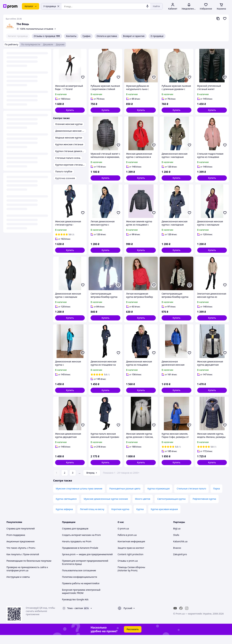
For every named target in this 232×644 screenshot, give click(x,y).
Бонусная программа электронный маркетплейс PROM (81, 600)
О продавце (157, 36)
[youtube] (175, 617)
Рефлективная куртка (204, 508)
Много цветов (143, 508)
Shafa (176, 544)
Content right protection (130, 563)
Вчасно (177, 557)
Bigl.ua (177, 538)
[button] (70, 110)
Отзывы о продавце (47, 36)
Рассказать (133, 638)
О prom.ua (123, 538)
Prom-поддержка (16, 544)
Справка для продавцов (75, 538)
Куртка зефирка (64, 518)
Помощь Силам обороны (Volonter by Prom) (131, 578)
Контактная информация (131, 550)
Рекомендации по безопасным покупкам (29, 570)
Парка (217, 498)
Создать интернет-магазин (77, 544)
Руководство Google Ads (75, 608)
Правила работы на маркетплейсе (81, 592)
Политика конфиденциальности (80, 586)
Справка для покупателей (21, 538)
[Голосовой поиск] (147, 6)
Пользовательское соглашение (79, 579)
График (86, 36)
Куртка (140, 518)
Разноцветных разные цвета (125, 498)
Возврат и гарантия (134, 36)
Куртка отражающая (159, 498)
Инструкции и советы (18, 586)
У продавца (51, 6)
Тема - (75, 617)
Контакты (71, 36)
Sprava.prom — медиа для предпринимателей (87, 563)
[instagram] (187, 617)
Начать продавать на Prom (77, 550)
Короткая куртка (120, 518)
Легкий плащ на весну (92, 518)
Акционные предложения (20, 550)
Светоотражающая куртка (171, 508)
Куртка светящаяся (66, 508)
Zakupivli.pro (180, 563)
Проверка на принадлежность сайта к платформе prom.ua (27, 578)
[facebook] (181, 617)
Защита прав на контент (131, 557)
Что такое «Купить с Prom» (21, 557)
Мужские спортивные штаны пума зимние (79, 498)
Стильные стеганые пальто (191, 498)
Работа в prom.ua (127, 544)
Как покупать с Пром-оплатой (23, 563)
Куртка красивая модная (164, 518)
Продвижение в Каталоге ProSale (80, 557)
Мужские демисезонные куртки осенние (106, 508)
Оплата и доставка (107, 36)
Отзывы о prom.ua (128, 570)
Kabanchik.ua (180, 550)
